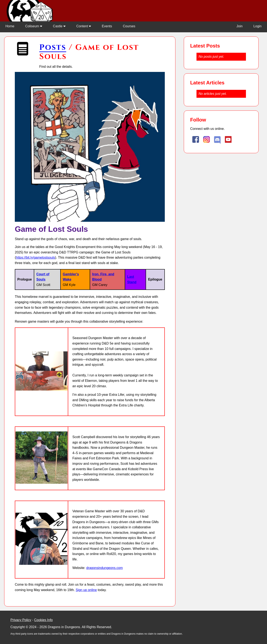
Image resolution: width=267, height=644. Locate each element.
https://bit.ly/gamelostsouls (35, 257)
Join (239, 26)
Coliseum (34, 26)
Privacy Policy (21, 620)
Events (107, 26)
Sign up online (86, 590)
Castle (59, 26)
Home (10, 26)
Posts (53, 48)
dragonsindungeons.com (104, 568)
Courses (129, 26)
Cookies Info (43, 620)
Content (84, 26)
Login (258, 26)
